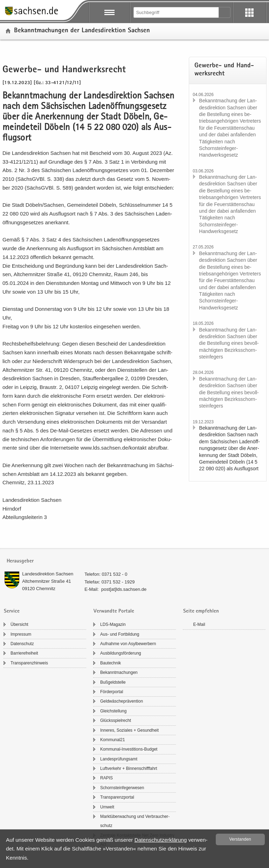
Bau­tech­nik (111, 663)
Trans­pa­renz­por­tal (117, 797)
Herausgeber (20, 561)
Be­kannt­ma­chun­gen (119, 672)
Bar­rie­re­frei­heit (24, 653)
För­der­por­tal (112, 692)
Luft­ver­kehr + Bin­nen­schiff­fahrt (129, 768)
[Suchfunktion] (177, 12)
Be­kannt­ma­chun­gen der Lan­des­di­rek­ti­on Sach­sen (82, 31)
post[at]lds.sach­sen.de (124, 589)
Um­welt (107, 807)
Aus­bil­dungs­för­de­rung (121, 653)
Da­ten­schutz (22, 644)
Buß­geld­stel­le (113, 682)
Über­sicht (19, 624)
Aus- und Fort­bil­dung (120, 634)
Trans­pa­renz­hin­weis (29, 663)
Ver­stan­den (240, 839)
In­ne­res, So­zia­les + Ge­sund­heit (129, 730)
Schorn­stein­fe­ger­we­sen (122, 788)
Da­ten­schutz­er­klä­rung (161, 840)
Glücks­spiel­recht (116, 720)
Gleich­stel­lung (113, 711)
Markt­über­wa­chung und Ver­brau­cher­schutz (135, 821)
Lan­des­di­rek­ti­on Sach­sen (48, 574)
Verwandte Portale (114, 611)
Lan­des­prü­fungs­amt (119, 759)
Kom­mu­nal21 (113, 740)
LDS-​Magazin (113, 624)
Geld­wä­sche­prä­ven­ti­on (122, 701)
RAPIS (106, 778)
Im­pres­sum (21, 634)
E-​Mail (199, 624)
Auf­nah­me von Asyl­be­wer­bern (128, 644)
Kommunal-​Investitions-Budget (129, 749)
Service (12, 611)
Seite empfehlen (201, 611)
